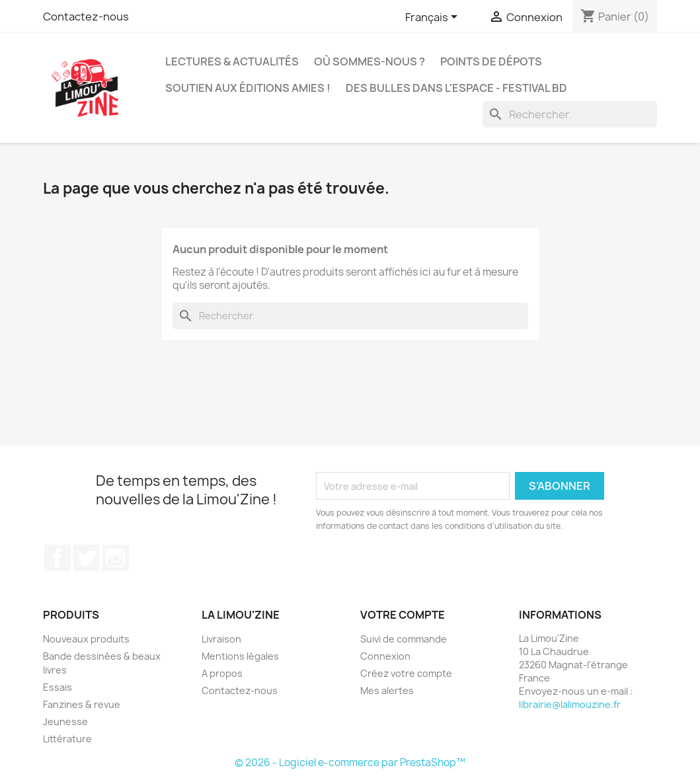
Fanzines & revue (82, 704)
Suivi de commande (404, 639)
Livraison (221, 639)
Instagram (116, 558)
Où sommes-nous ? (369, 61)
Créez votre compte (406, 673)
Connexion (385, 656)
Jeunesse (65, 721)
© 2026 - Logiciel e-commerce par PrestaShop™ (350, 762)
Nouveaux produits (86, 639)
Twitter (87, 558)
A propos (222, 673)
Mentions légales (240, 656)
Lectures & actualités (232, 61)
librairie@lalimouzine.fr (570, 704)
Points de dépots (491, 61)
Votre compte (403, 615)
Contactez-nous (86, 17)
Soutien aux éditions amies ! (248, 88)
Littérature (67, 739)
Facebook (58, 558)
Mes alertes (387, 690)
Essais (58, 687)
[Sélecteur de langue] (434, 18)
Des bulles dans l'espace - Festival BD (456, 88)
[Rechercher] (570, 114)
